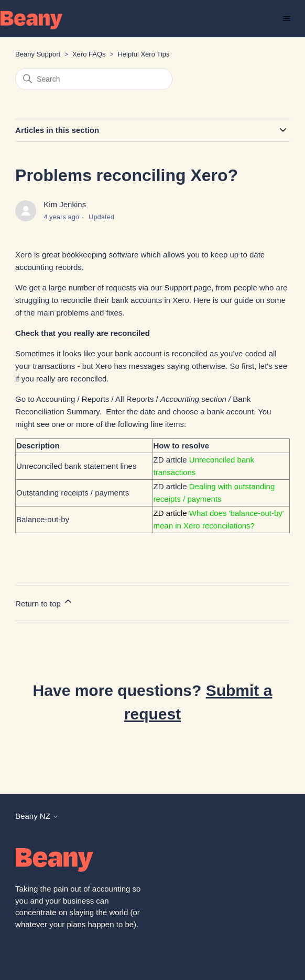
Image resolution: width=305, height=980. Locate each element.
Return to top (44, 602)
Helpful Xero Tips (143, 54)
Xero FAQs (89, 54)
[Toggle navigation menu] (286, 19)
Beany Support (38, 54)
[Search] (94, 79)
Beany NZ (37, 816)
